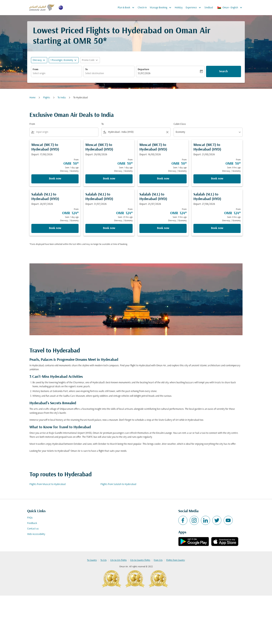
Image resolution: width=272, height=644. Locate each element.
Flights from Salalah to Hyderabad (118, 484)
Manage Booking (161, 8)
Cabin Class (180, 124)
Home (32, 98)
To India (62, 98)
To (86, 69)
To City (104, 560)
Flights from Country (176, 560)
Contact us (33, 529)
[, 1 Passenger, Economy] (62, 60)
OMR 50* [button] (90, 42)
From (36, 69)
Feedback (32, 523)
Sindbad (209, 8)
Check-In (142, 8)
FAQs (30, 518)
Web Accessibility (36, 534)
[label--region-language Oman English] (230, 8)
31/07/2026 (144, 73)
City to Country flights (140, 560)
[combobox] (56, 73)
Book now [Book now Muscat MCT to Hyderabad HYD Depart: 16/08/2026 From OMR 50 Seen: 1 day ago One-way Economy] (163, 179)
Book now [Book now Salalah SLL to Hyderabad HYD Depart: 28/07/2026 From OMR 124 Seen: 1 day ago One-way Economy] (55, 228)
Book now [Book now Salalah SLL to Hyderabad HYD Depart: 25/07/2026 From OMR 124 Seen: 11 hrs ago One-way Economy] (163, 228)
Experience (194, 8)
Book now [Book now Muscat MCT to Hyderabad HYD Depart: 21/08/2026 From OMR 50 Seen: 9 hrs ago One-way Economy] (217, 179)
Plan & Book (127, 8)
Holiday (179, 8)
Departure (143, 69)
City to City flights (119, 560)
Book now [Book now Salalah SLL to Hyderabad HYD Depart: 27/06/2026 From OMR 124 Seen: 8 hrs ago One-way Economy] (217, 228)
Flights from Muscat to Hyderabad (48, 484)
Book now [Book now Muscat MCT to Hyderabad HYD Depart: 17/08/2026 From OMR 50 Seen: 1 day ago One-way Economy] (55, 179)
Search (223, 71)
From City (158, 560)
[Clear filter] (167, 132)
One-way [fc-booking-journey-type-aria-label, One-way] (37, 60)
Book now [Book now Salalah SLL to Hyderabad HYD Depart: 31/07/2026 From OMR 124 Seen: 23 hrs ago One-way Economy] (109, 228)
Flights (47, 98)
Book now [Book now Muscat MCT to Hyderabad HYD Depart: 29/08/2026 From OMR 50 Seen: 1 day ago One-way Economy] (109, 179)
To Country (92, 560)
